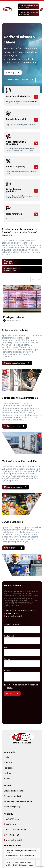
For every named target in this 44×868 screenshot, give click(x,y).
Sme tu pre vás (11, 548)
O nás (6, 757)
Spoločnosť (9, 636)
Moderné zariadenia (13, 487)
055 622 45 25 (12, 613)
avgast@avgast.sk (13, 616)
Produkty (10, 73)
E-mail (7, 648)
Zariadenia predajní (12, 796)
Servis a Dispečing (12, 807)
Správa (8, 670)
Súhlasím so (22, 686)
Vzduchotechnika (12, 426)
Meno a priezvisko (13, 625)
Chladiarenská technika (14, 791)
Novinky (7, 773)
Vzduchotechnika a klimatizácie (28, 13)
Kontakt (7, 778)
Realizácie (8, 768)
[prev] (33, 280)
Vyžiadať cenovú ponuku (17, 80)
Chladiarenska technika (15, 363)
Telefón (7, 659)
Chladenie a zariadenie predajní (28, 6)
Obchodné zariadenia (9, 262)
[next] (39, 280)
